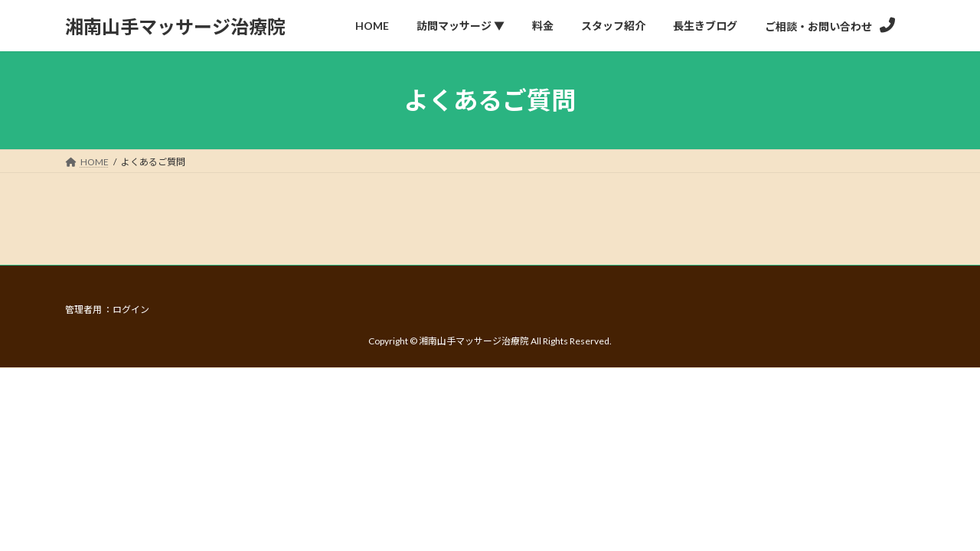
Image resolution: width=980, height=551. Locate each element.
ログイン (131, 310)
